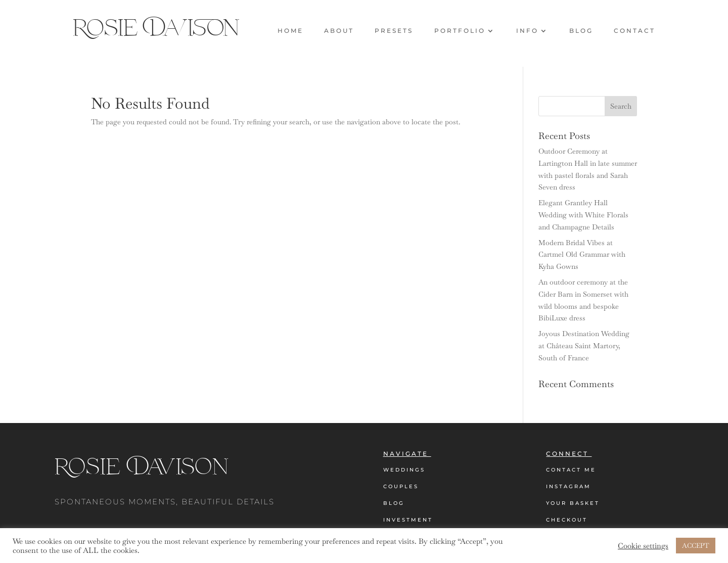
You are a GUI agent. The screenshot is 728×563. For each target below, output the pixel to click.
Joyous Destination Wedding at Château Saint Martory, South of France (584, 346)
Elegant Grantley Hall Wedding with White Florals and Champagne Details (583, 215)
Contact (634, 31)
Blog (581, 31)
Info (527, 31)
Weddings (404, 470)
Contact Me (571, 470)
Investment (408, 520)
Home (290, 31)
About (339, 31)
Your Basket (573, 503)
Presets (394, 31)
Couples (401, 486)
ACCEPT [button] (696, 546)
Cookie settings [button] (643, 546)
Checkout (567, 520)
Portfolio (460, 31)
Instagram (568, 486)
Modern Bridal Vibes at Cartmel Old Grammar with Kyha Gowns (582, 255)
